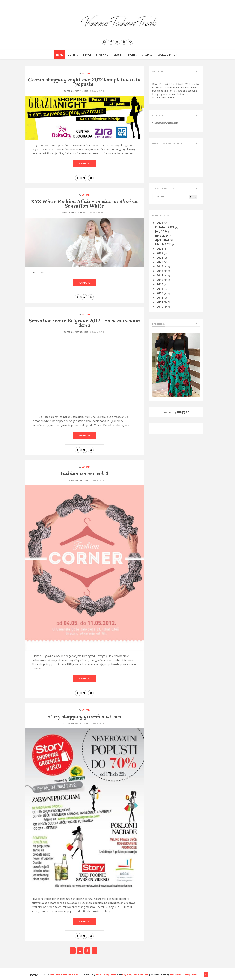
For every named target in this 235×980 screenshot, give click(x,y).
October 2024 (165, 227)
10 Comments (97, 213)
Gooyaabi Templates (184, 974)
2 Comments (97, 332)
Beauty (118, 55)
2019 (160, 266)
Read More (84, 164)
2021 (160, 257)
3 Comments (97, 91)
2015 (160, 284)
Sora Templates (106, 974)
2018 (160, 271)
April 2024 (162, 240)
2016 (160, 280)
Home (60, 55)
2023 (160, 249)
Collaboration (167, 55)
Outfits (73, 55)
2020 (160, 262)
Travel (87, 55)
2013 (160, 293)
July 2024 (162, 231)
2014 (160, 289)
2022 (160, 253)
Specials (147, 55)
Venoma (86, 73)
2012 (160, 297)
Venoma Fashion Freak (64, 974)
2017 (160, 275)
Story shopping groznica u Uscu (84, 716)
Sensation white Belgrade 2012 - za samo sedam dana (84, 323)
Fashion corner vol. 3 (84, 473)
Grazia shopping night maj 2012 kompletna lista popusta (84, 82)
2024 (160, 223)
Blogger (183, 412)
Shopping (102, 55)
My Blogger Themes (135, 974)
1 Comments (97, 480)
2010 (160, 306)
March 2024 (164, 244)
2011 (160, 302)
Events (132, 55)
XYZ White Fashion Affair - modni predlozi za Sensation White (84, 204)
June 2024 (162, 236)
